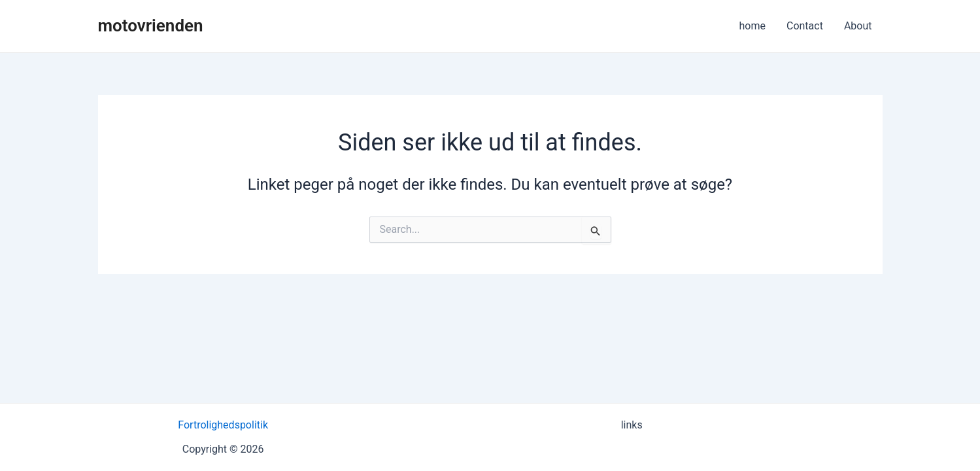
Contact (805, 26)
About (858, 26)
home (752, 26)
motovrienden (151, 26)
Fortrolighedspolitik (223, 425)
